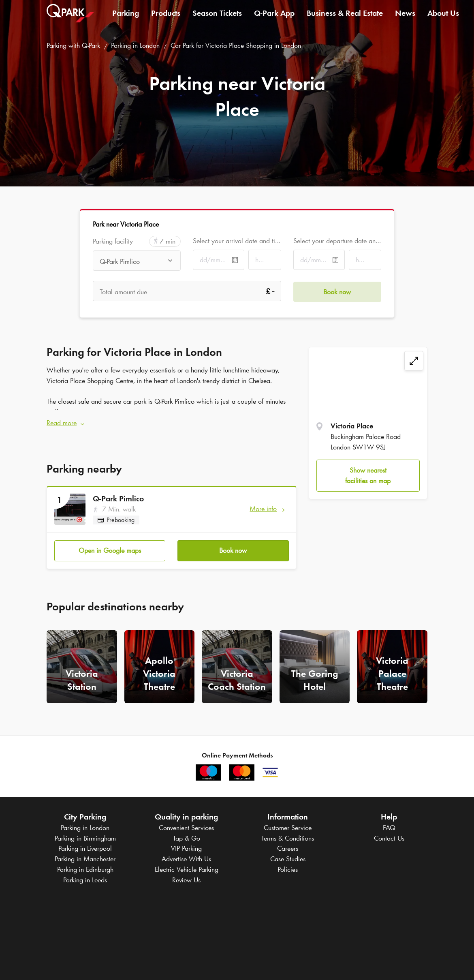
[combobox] (137, 261)
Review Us (186, 879)
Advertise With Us (186, 858)
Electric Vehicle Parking (187, 869)
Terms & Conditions (288, 837)
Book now (233, 550)
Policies (288, 869)
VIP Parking (186, 848)
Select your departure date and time (337, 241)
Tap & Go (187, 837)
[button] (172, 423)
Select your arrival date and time (237, 241)
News (405, 18)
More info (263, 508)
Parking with (73, 45)
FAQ (389, 827)
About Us (443, 18)
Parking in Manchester (85, 858)
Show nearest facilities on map (368, 475)
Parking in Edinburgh (85, 869)
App (274, 18)
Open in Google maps (110, 550)
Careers (288, 848)
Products (166, 18)
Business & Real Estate (345, 18)
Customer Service (288, 827)
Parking (126, 18)
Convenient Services (186, 827)
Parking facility (113, 241)
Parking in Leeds (85, 879)
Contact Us (389, 837)
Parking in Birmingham (85, 837)
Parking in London (135, 45)
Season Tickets (217, 18)
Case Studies (288, 858)
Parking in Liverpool (85, 848)
